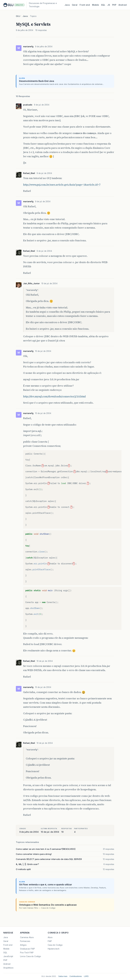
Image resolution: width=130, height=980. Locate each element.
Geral (75, 5)
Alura (50, 937)
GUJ (18, 16)
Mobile (95, 5)
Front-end (8, 945)
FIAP (50, 941)
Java (67, 5)
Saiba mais (63, 976)
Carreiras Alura (27, 937)
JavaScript (8, 956)
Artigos (23, 945)
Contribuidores (76, 976)
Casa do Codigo (55, 945)
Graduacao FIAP (27, 949)
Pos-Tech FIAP (27, 953)
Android (123, 5)
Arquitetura (8, 968)
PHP (114, 5)
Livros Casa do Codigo (31, 956)
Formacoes (25, 941)
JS (109, 5)
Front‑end (85, 5)
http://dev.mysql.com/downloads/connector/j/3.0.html (54, 396)
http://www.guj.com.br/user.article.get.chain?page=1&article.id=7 (62, 185)
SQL (103, 5)
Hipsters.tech (54, 949)
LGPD (86, 976)
